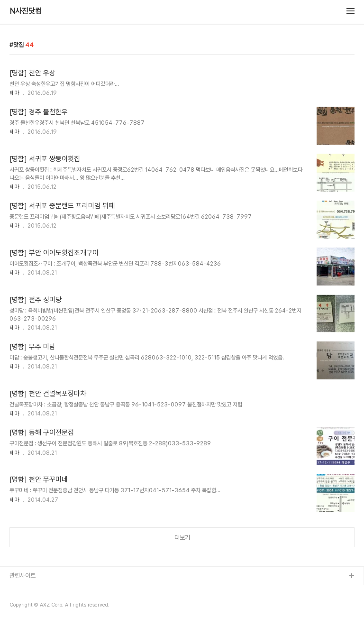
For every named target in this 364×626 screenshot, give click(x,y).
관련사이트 (23, 575)
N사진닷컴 (26, 11)
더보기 (182, 538)
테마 (14, 93)
